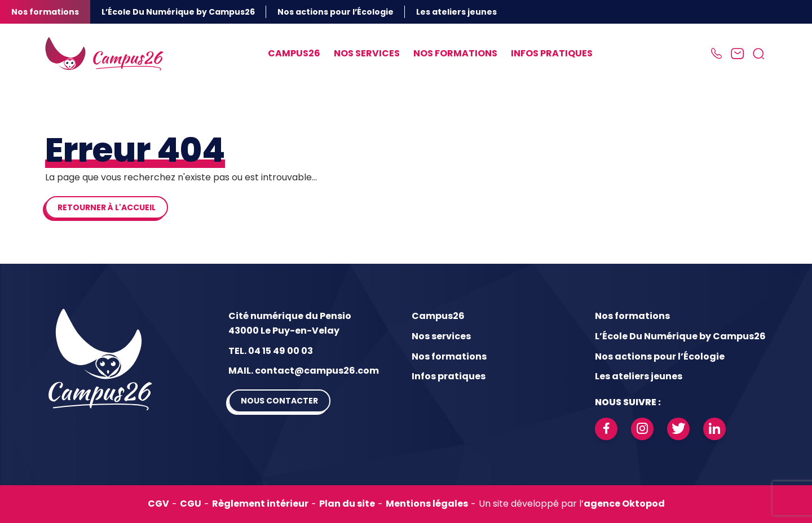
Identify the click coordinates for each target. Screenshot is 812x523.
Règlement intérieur (260, 504)
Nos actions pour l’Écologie (336, 12)
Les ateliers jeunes (456, 12)
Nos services (367, 53)
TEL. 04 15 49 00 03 (271, 351)
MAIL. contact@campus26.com (304, 371)
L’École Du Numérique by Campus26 (178, 12)
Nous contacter (279, 401)
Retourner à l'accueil (107, 207)
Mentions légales (427, 504)
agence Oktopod (624, 504)
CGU (191, 504)
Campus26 (294, 53)
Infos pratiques (552, 53)
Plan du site (347, 504)
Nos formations (45, 12)
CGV (158, 504)
